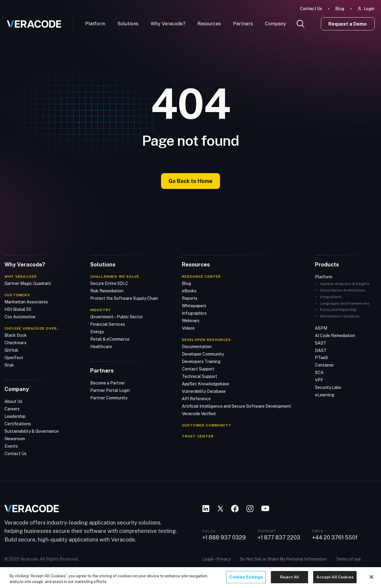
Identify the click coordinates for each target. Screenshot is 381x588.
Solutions (128, 24)
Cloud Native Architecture (343, 290)
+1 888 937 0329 (224, 537)
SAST (321, 343)
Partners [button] (243, 24)
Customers (17, 295)
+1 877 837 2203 (279, 537)
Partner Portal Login (110, 390)
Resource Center (202, 276)
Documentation (197, 346)
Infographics (194, 313)
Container (324, 365)
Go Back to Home (190, 181)
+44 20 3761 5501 (335, 537)
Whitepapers (194, 305)
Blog (340, 9)
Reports (190, 298)
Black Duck (16, 335)
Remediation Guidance (340, 316)
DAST (321, 350)
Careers (12, 409)
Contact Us (311, 9)
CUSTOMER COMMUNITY (207, 425)
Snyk (9, 365)
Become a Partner (108, 383)
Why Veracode (21, 276)
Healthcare (101, 346)
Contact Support (198, 369)
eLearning (325, 395)
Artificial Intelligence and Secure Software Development (236, 406)
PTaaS (321, 358)
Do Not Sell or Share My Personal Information (283, 558)
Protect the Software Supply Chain (124, 298)
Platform (95, 24)
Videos (188, 328)
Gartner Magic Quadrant (28, 283)
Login (369, 9)
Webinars (191, 320)
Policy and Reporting (338, 310)
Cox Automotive (20, 317)
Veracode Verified (199, 413)
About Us (13, 401)
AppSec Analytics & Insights (345, 283)
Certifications (18, 423)
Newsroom (15, 438)
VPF (319, 380)
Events (11, 446)
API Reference (196, 398)
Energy (97, 331)
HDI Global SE (18, 309)
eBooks (189, 291)
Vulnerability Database (204, 391)
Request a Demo (348, 24)
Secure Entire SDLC (109, 283)
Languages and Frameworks (345, 303)
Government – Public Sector (117, 317)
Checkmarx (15, 342)
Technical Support (200, 376)
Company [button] (275, 24)
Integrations (331, 297)
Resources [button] (209, 24)
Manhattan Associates (26, 302)
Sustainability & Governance (32, 431)
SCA (319, 373)
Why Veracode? (168, 24)
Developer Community (203, 354)
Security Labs (328, 387)
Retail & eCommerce (110, 339)
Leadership (15, 416)
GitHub (11, 350)
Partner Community (109, 398)
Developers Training (201, 361)
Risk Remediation (107, 291)
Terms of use (348, 558)
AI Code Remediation (335, 335)
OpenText (14, 357)
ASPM (321, 328)
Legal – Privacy (217, 558)
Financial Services (108, 324)
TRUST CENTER (198, 436)
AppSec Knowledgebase (206, 384)
